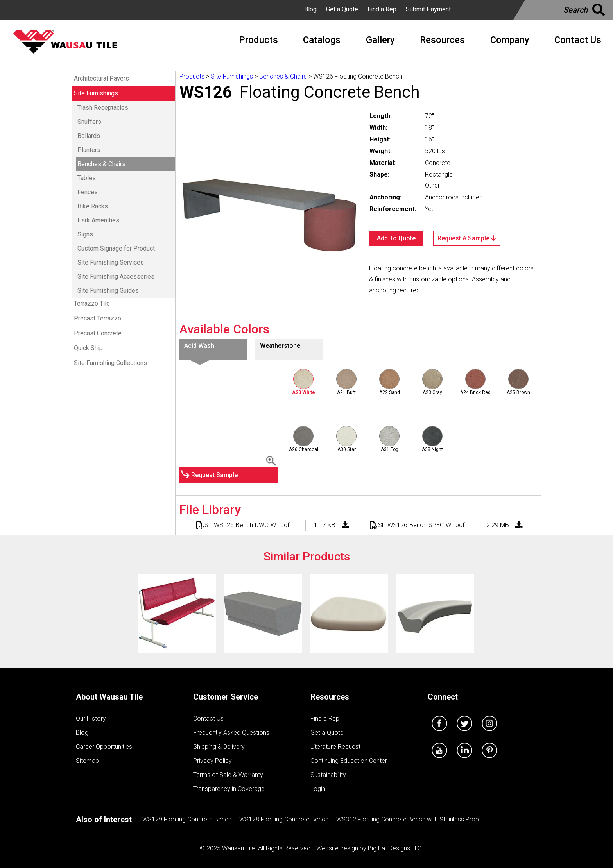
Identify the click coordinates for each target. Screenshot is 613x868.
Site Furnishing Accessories (116, 277)
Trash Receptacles (103, 108)
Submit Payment (428, 9)
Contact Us (208, 719)
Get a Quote (342, 9)
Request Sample (214, 475)
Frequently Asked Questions (231, 733)
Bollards (89, 136)
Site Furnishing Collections (110, 363)
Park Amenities (98, 220)
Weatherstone (280, 346)
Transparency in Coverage (229, 789)
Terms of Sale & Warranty (228, 775)
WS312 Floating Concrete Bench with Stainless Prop (408, 819)
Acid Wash (199, 346)
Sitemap (87, 761)
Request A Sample (467, 238)
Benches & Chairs (101, 164)
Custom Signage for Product (116, 248)
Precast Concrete (98, 333)
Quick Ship (88, 348)
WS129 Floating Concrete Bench (187, 819)
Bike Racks (93, 206)
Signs (85, 234)
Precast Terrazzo (98, 318)
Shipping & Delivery (219, 747)
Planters (89, 150)
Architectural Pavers (101, 78)
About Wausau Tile (109, 697)
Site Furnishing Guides (108, 291)
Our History (91, 719)
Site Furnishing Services (111, 262)
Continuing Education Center (349, 761)
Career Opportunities (104, 747)
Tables (87, 178)
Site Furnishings (96, 93)
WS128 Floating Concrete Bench (284, 819)
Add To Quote (396, 238)
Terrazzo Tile (92, 303)
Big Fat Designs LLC (395, 848)
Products (192, 76)
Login (318, 789)
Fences (88, 192)
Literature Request (335, 747)
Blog (310, 9)
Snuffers (89, 122)
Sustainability (328, 775)
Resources (330, 697)
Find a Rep (382, 9)
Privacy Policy (212, 761)
